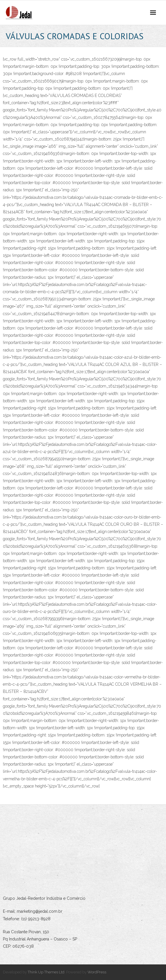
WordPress (97, 972)
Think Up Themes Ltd (46, 972)
